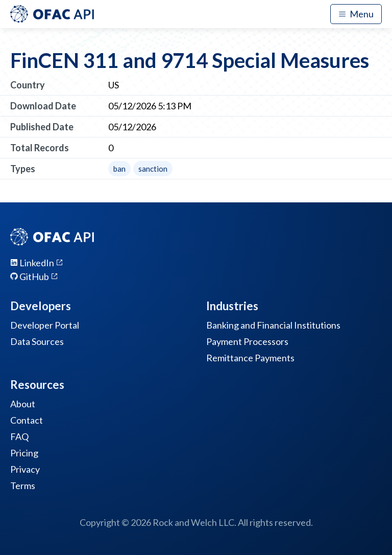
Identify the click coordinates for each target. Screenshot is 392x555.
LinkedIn (37, 263)
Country (28, 85)
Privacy (25, 469)
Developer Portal (45, 325)
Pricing (24, 453)
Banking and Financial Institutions (273, 325)
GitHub (34, 276)
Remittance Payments (250, 358)
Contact (27, 420)
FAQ (19, 436)
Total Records (40, 148)
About (23, 404)
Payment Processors (247, 341)
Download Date (43, 106)
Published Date (42, 127)
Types (23, 169)
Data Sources (37, 341)
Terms (23, 485)
